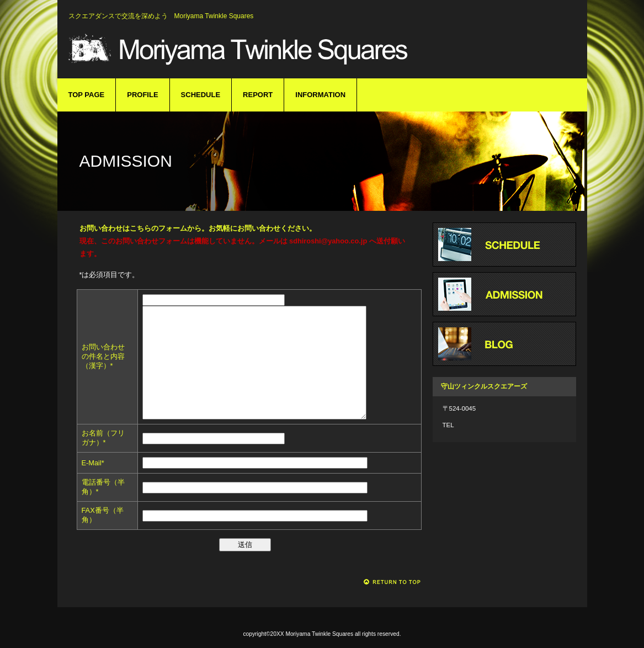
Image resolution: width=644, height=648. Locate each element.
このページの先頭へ (393, 582)
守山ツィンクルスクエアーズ (239, 49)
